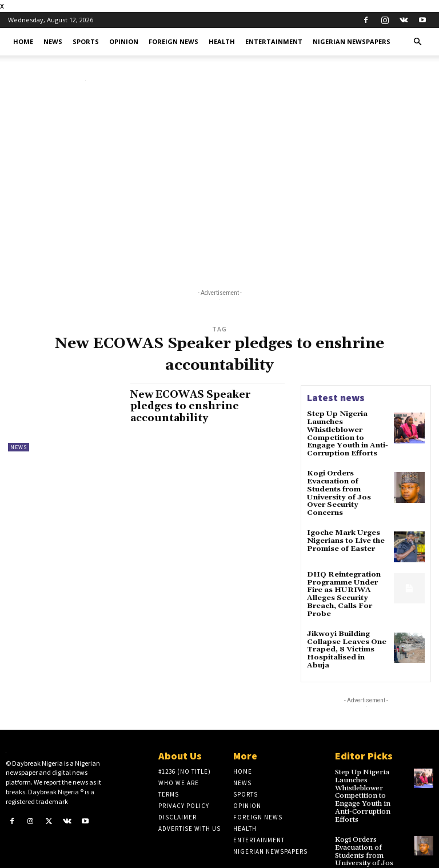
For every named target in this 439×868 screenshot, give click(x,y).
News (53, 41)
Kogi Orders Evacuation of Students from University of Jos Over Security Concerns (347, 486)
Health (222, 41)
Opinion (124, 41)
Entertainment (274, 41)
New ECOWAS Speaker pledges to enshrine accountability (193, 406)
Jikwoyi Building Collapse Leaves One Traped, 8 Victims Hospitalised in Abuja (346, 631)
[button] (417, 42)
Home (23, 41)
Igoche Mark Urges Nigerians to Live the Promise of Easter (344, 528)
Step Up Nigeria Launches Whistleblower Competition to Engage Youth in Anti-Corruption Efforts (347, 433)
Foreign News (173, 41)
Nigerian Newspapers (352, 41)
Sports (86, 41)
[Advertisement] (219, 183)
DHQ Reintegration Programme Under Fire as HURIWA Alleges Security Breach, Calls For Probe (343, 581)
